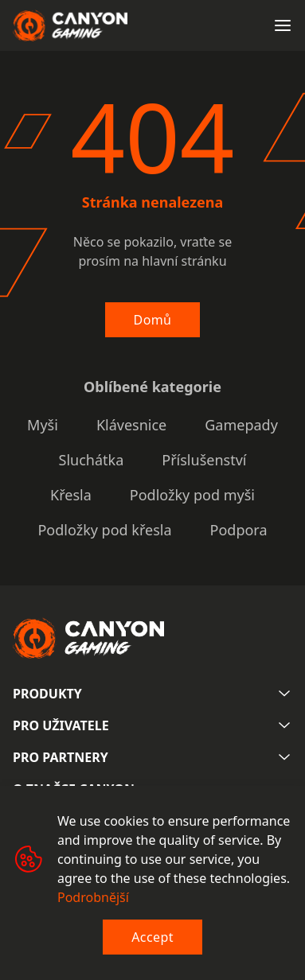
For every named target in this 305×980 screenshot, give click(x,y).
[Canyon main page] (70, 25)
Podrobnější (93, 897)
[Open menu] (283, 25)
